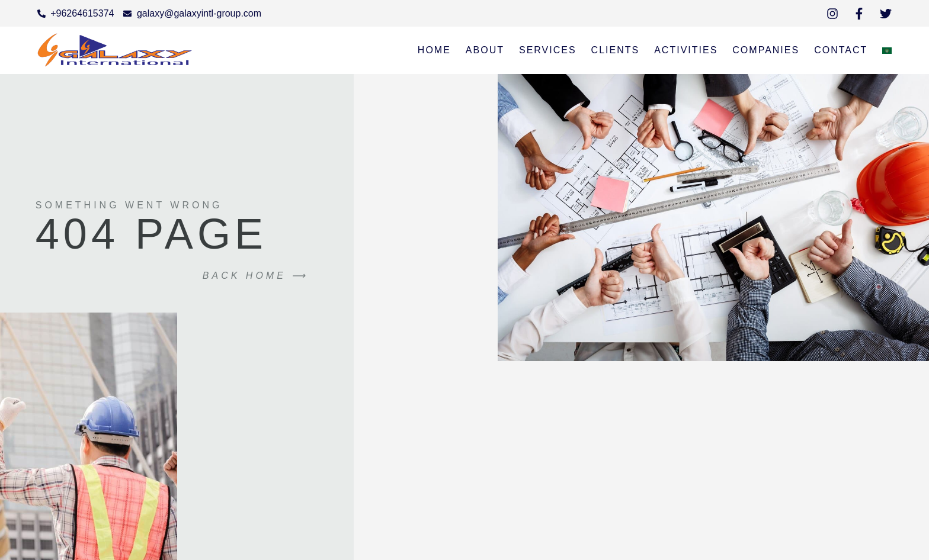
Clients (616, 50)
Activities (686, 50)
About (485, 50)
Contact (841, 50)
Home (434, 50)
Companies (766, 50)
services (548, 50)
